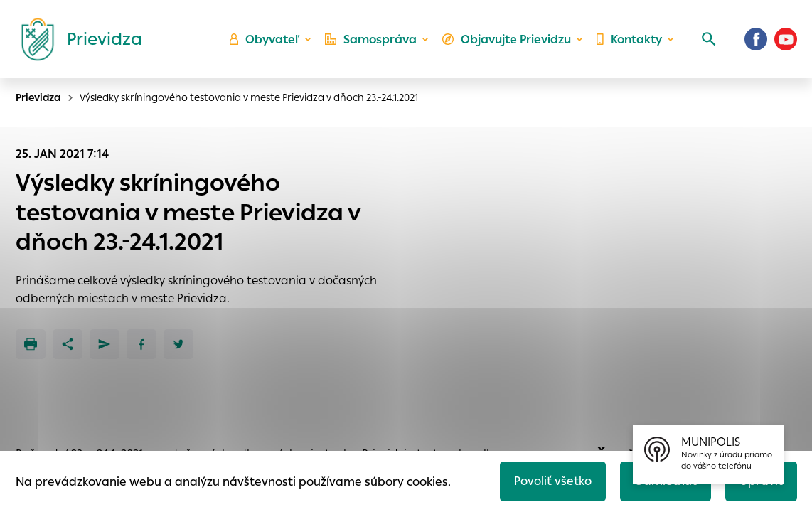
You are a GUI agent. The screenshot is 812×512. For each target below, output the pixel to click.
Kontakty (629, 39)
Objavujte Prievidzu (507, 39)
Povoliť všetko (553, 481)
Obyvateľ (265, 39)
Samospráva (371, 39)
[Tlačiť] (31, 344)
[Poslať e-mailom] (105, 344)
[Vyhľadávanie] (709, 39)
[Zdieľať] (68, 344)
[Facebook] (756, 39)
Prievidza (38, 97)
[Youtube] (786, 39)
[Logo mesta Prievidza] (76, 39)
